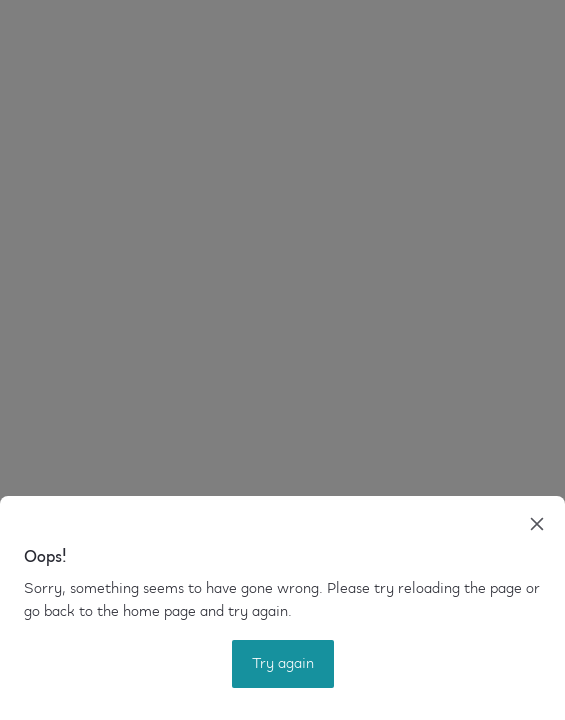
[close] (537, 524)
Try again (283, 664)
